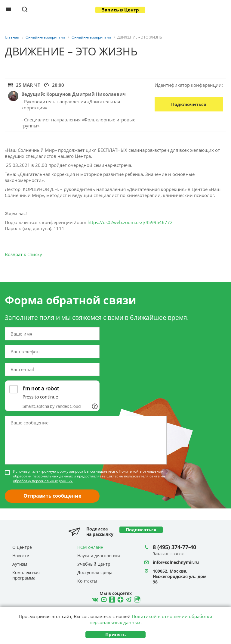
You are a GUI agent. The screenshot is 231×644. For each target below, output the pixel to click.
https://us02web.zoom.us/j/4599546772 (130, 222)
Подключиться (189, 104)
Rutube (137, 599)
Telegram (120, 599)
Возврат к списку (23, 254)
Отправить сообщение (52, 496)
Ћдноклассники (111, 599)
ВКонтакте (94, 599)
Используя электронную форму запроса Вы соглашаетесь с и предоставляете (89, 476)
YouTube (103, 599)
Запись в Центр (120, 10)
